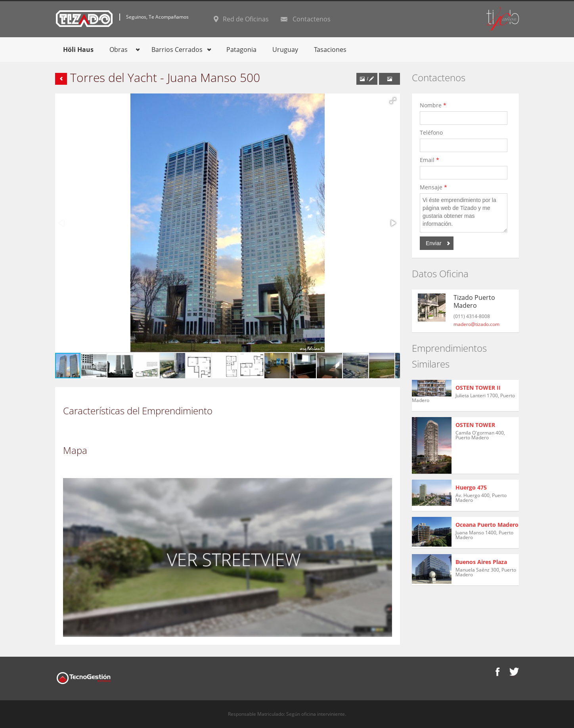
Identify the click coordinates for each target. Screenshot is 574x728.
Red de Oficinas (246, 19)
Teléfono (433, 132)
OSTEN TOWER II (478, 388)
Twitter (514, 672)
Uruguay (285, 50)
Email (430, 160)
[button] (393, 101)
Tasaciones (330, 50)
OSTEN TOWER (475, 425)
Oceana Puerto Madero (487, 525)
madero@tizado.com (476, 324)
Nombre (433, 105)
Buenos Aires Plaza (481, 562)
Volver (61, 79)
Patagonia (241, 50)
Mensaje (433, 187)
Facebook (498, 672)
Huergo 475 (471, 487)
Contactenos (312, 19)
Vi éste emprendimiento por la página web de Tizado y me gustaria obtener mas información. (464, 213)
